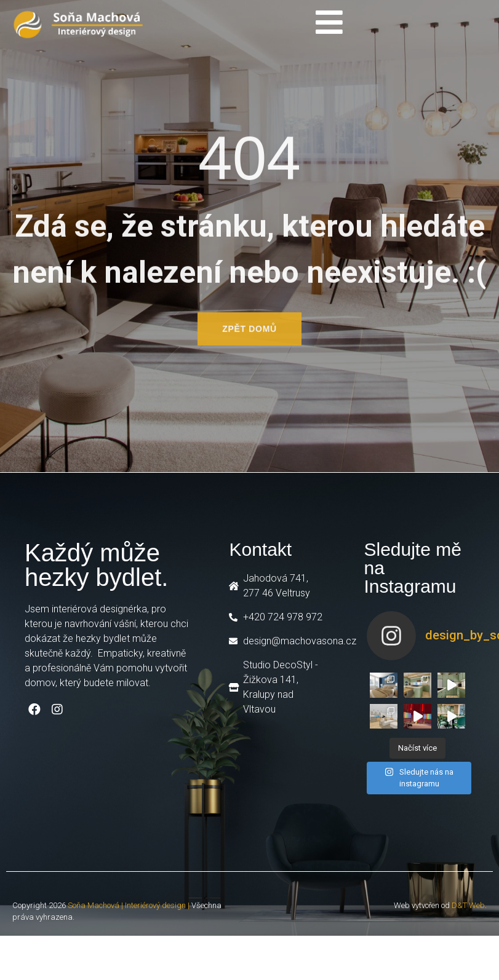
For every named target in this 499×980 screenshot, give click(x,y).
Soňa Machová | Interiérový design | (129, 905)
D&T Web (468, 905)
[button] (249, 333)
